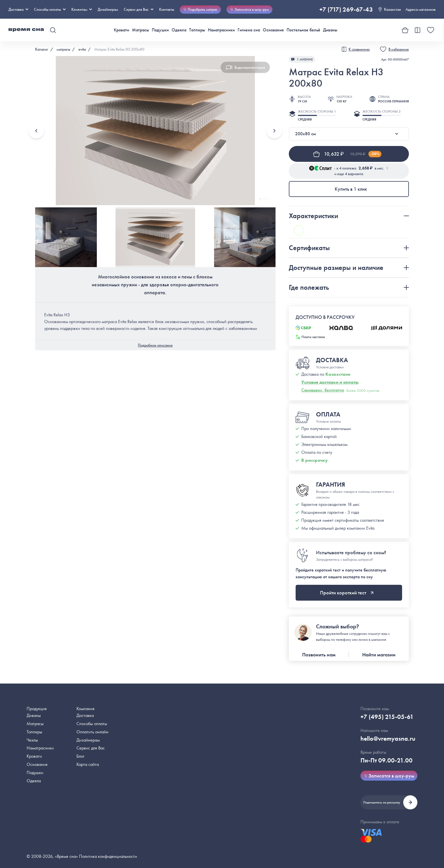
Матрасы (140, 30)
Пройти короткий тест (347, 593)
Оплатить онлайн (92, 732)
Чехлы (32, 740)
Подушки (160, 30)
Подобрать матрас (200, 9)
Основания (273, 30)
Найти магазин (379, 655)
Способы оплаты (92, 724)
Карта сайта (88, 764)
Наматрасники (221, 30)
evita (82, 49)
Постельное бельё (303, 30)
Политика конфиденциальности (108, 856)
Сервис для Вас (139, 9)
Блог (80, 756)
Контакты (167, 9)
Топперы (197, 30)
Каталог (42, 49)
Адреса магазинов (420, 9)
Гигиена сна (249, 30)
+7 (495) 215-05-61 (387, 717)
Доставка (18, 9)
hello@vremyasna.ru (388, 739)
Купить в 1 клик (351, 189)
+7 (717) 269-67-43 (346, 9)
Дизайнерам (108, 9)
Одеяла (179, 30)
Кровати (121, 30)
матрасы (63, 49)
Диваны (330, 30)
